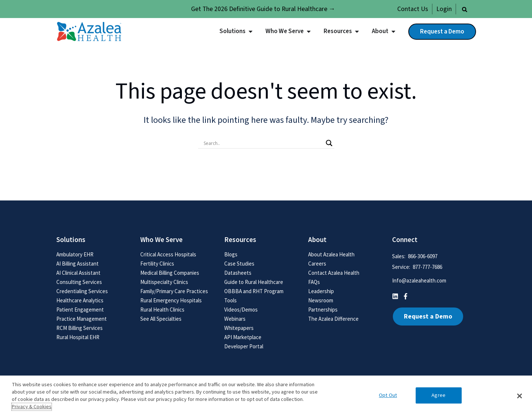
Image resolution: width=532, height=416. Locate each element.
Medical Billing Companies (170, 273)
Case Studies (239, 264)
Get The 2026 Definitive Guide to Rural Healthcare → (263, 9)
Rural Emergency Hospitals (171, 300)
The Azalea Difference (333, 319)
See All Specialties (161, 319)
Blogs (231, 254)
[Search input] (263, 143)
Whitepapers (239, 328)
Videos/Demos (241, 310)
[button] (465, 10)
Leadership (321, 291)
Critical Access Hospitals (168, 254)
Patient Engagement (80, 310)
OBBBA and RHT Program (254, 291)
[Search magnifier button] (329, 143)
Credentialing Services (82, 291)
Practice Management (82, 319)
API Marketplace (243, 337)
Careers (317, 264)
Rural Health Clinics (162, 310)
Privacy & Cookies (32, 407)
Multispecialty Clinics (164, 282)
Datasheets (238, 273)
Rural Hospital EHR (78, 337)
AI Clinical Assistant (78, 273)
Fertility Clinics (157, 264)
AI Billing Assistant (77, 264)
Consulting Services (79, 282)
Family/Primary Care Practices (174, 291)
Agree (438, 396)
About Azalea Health (331, 254)
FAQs (314, 282)
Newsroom (321, 300)
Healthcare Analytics (80, 300)
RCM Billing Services (80, 328)
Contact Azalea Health (334, 273)
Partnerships (323, 310)
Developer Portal (244, 346)
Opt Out (388, 396)
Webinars (235, 319)
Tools (230, 300)
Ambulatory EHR (75, 254)
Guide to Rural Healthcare (254, 282)
